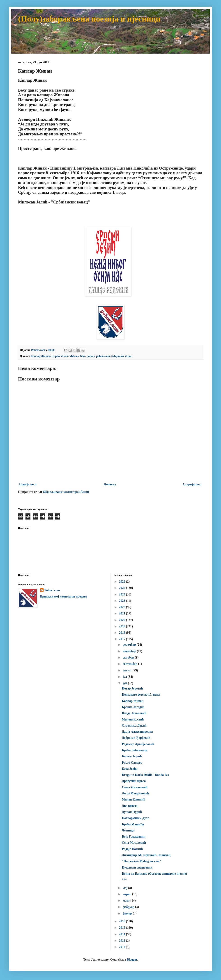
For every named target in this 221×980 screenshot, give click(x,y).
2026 (122, 582)
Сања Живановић (135, 787)
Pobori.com (52, 590)
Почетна (110, 484)
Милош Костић (133, 719)
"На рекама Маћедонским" (141, 861)
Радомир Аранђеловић (138, 744)
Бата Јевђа (130, 769)
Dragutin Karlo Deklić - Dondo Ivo (145, 775)
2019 (122, 626)
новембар (130, 651)
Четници (128, 830)
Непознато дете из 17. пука (141, 695)
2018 (122, 633)
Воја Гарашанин (134, 837)
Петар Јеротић (132, 688)
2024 (122, 594)
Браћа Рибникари (135, 750)
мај (125, 888)
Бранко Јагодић (133, 707)
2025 (122, 588)
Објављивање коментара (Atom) (66, 492)
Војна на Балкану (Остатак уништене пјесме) (154, 874)
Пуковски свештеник (137, 868)
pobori (91, 356)
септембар (130, 664)
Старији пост (192, 484)
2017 (122, 639)
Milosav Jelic (77, 356)
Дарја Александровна (137, 732)
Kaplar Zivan (60, 356)
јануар (128, 913)
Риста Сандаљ (132, 763)
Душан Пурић (132, 812)
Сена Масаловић (134, 843)
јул (125, 677)
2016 (122, 921)
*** (124, 880)
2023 (122, 601)
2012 (122, 941)
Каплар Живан (40, 356)
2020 (122, 620)
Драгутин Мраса (134, 781)
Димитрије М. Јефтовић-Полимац (146, 855)
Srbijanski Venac (122, 356)
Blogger (132, 960)
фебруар (129, 907)
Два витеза (130, 806)
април (127, 894)
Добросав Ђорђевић (136, 738)
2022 (122, 607)
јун (125, 683)
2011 (122, 947)
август (128, 670)
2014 (122, 934)
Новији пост (28, 484)
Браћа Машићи (133, 824)
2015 (122, 928)
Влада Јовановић (134, 713)
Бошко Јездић (132, 756)
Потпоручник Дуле (135, 818)
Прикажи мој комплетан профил (63, 596)
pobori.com (103, 356)
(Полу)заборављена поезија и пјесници (89, 19)
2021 (122, 613)
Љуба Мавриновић (135, 793)
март (127, 901)
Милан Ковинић (133, 799)
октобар (129, 658)
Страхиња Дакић (134, 726)
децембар (130, 645)
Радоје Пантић (132, 849)
